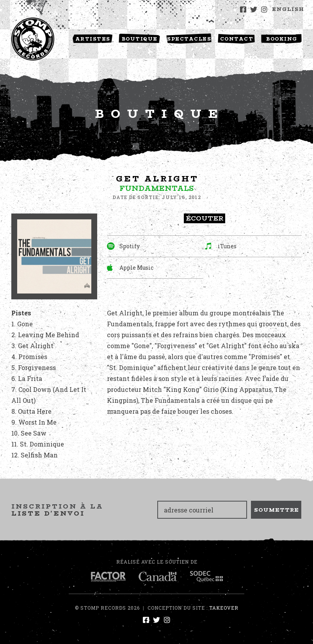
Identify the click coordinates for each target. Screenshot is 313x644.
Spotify (123, 246)
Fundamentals (156, 189)
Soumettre (277, 510)
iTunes (221, 246)
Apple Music (130, 268)
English (288, 9)
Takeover (224, 608)
